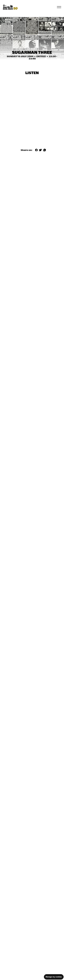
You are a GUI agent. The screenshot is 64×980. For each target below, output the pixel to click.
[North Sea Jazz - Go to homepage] (10, 7)
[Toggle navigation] (59, 7)
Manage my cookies (54, 977)
